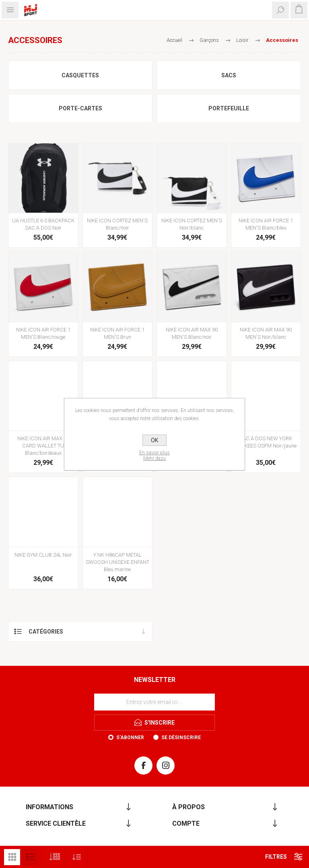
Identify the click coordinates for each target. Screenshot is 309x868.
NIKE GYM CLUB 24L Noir (43, 555)
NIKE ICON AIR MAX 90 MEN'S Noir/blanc (266, 333)
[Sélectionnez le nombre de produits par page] (55, 857)
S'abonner (130, 737)
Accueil (174, 40)
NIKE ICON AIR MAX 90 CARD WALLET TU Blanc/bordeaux (43, 446)
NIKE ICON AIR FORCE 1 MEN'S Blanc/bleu (266, 224)
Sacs (229, 75)
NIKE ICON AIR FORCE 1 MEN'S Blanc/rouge (43, 333)
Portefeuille (229, 108)
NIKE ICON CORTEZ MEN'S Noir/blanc (192, 224)
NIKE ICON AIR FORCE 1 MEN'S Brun (117, 333)
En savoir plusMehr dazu (154, 456)
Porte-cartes (80, 108)
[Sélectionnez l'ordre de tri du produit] (77, 857)
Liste (30, 857)
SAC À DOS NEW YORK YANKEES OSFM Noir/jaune (266, 442)
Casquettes (80, 75)
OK (154, 440)
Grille (12, 857)
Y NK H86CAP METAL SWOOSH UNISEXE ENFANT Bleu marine (117, 562)
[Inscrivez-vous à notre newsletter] (154, 702)
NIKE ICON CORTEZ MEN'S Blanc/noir (117, 224)
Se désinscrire (181, 737)
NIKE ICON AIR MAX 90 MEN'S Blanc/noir (192, 333)
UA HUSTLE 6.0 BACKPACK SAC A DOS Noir (43, 224)
